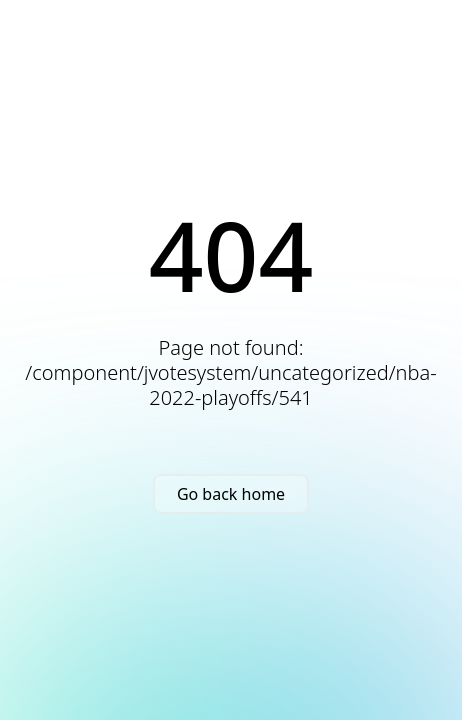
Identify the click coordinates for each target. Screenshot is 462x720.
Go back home (231, 494)
